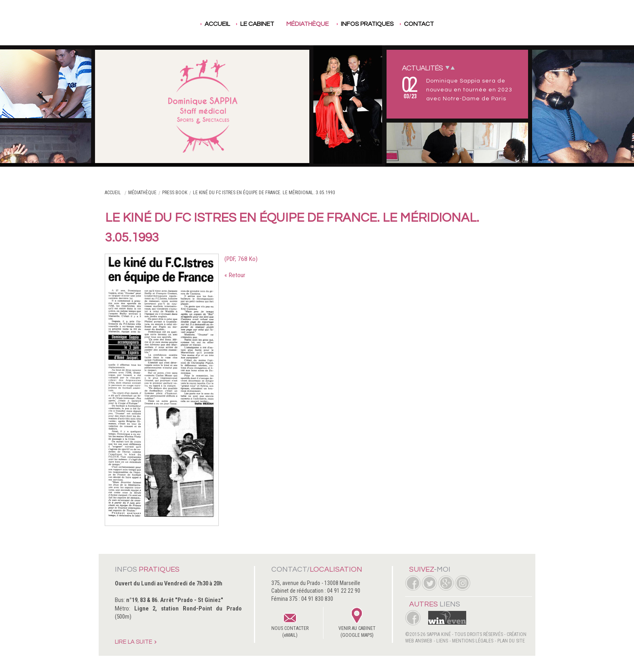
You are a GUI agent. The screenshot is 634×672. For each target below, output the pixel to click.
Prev (453, 68)
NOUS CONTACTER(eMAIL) (290, 632)
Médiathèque (307, 24)
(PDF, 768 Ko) (241, 259)
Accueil (217, 24)
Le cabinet (257, 24)
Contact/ (317, 569)
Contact (419, 24)
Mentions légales (473, 641)
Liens (442, 641)
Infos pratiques (367, 24)
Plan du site (511, 641)
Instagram (463, 583)
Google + (446, 583)
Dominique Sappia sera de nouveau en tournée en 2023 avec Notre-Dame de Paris (469, 90)
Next (447, 68)
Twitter (429, 583)
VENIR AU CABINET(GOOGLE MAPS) (357, 632)
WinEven (444, 618)
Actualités (422, 68)
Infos (147, 569)
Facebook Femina (413, 618)
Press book (175, 193)
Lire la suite (134, 642)
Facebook (413, 583)
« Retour (235, 275)
